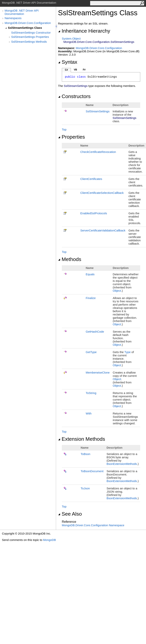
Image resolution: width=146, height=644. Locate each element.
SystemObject (71, 39)
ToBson (86, 454)
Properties (71, 137)
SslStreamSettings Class (25, 28)
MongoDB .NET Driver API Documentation (22, 12)
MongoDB (49, 540)
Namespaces (13, 18)
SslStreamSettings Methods (29, 42)
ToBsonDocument (92, 471)
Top (64, 129)
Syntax (68, 62)
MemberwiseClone (98, 372)
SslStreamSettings (98, 111)
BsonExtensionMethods (122, 464)
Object (117, 291)
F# (84, 70)
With (89, 413)
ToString (91, 393)
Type (128, 352)
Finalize (91, 298)
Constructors (74, 96)
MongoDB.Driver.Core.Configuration (28, 23)
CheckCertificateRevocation (98, 152)
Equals (90, 274)
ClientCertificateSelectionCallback (102, 193)
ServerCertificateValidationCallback (103, 230)
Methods (70, 259)
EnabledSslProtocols (94, 213)
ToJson (85, 488)
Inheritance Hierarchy (84, 31)
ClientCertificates (91, 179)
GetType (91, 352)
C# (66, 70)
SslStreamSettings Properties (30, 37)
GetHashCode (95, 332)
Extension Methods (82, 439)
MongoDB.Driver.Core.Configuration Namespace (93, 525)
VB (75, 70)
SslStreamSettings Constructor (31, 33)
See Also (70, 514)
